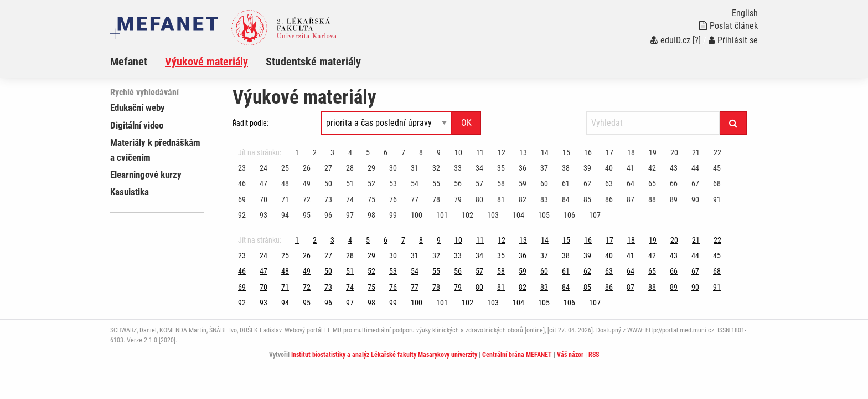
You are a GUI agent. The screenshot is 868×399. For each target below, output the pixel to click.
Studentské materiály (313, 62)
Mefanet (129, 62)
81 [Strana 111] (501, 199)
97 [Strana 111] (350, 215)
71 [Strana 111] (285, 199)
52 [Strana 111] (371, 183)
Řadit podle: (250, 123)
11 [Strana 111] (480, 152)
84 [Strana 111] (566, 199)
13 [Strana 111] (523, 152)
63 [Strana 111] (609, 183)
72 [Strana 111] (307, 199)
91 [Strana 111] (717, 199)
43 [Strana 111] (674, 168)
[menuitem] (138, 62)
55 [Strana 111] (436, 183)
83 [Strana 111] (544, 199)
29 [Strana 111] (371, 168)
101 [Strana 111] (442, 215)
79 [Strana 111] (458, 199)
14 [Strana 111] (545, 152)
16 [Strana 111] (588, 152)
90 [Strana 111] (695, 199)
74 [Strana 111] (350, 199)
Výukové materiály (206, 62)
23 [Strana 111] (242, 168)
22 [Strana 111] (717, 152)
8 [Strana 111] (421, 152)
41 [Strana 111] (631, 168)
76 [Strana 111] (393, 199)
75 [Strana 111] (371, 199)
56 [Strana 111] (458, 183)
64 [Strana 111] (631, 183)
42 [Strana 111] (652, 168)
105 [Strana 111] (544, 215)
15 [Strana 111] (566, 152)
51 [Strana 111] (350, 183)
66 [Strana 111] (674, 183)
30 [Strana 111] (393, 168)
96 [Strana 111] (328, 215)
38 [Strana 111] (566, 168)
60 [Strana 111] (544, 183)
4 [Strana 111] (350, 152)
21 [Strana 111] (696, 152)
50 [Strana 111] (328, 183)
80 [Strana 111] (479, 199)
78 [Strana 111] (436, 199)
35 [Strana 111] (501, 168)
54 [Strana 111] (415, 183)
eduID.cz (670, 40)
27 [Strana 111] (328, 168)
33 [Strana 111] (458, 168)
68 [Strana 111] (717, 183)
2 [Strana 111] (315, 152)
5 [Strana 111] (368, 152)
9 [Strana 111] (439, 152)
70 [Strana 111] (263, 199)
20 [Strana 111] (674, 152)
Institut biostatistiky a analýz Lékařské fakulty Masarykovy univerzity (384, 355)
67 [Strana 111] (695, 183)
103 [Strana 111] (493, 215)
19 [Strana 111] (653, 152)
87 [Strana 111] (631, 199)
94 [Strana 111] (285, 215)
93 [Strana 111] (263, 215)
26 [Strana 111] (307, 168)
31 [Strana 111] (415, 168)
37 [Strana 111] (544, 168)
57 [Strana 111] (479, 183)
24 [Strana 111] (263, 168)
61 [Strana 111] (566, 183)
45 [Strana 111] (717, 168)
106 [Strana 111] (569, 215)
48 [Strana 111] (285, 183)
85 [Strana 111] (587, 199)
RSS (594, 355)
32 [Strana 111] (436, 168)
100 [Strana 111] (417, 215)
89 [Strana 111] (674, 199)
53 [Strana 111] (393, 183)
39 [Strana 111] (587, 168)
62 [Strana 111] (587, 183)
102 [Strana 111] (467, 215)
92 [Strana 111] (242, 215)
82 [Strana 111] (523, 199)
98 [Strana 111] (371, 215)
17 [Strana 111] (609, 152)
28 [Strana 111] (350, 168)
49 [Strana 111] (307, 183)
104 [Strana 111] (518, 215)
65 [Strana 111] (652, 183)
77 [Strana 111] (415, 199)
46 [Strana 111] (242, 183)
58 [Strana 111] (501, 183)
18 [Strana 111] (631, 152)
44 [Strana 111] (695, 168)
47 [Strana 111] (263, 183)
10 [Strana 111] (458, 152)
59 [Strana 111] (523, 183)
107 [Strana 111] (595, 215)
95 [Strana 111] (307, 215)
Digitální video (137, 125)
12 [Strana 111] (502, 152)
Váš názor (570, 355)
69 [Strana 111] (242, 199)
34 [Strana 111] (479, 168)
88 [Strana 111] (652, 199)
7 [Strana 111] (403, 152)
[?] (697, 40)
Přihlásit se (733, 40)
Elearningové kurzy (146, 175)
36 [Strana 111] (523, 168)
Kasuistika (130, 192)
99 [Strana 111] (393, 215)
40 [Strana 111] (609, 168)
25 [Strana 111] (285, 168)
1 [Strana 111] (297, 152)
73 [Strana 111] (328, 199)
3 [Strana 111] (332, 152)
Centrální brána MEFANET (517, 355)
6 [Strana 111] (386, 152)
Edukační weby (138, 108)
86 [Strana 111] (609, 199)
